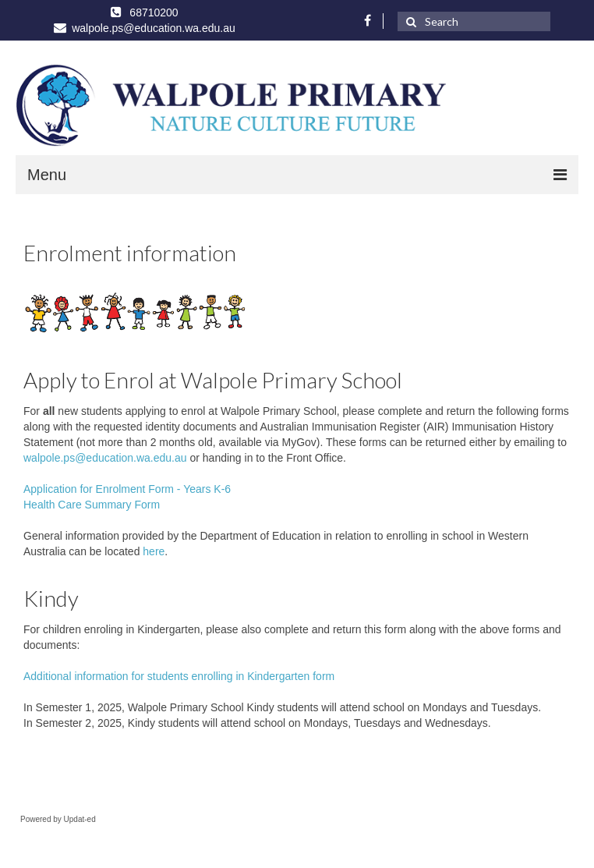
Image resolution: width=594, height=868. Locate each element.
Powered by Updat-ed (58, 819)
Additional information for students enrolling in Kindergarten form (179, 676)
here (154, 551)
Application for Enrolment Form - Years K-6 (127, 489)
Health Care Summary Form (92, 505)
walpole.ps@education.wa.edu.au (105, 458)
